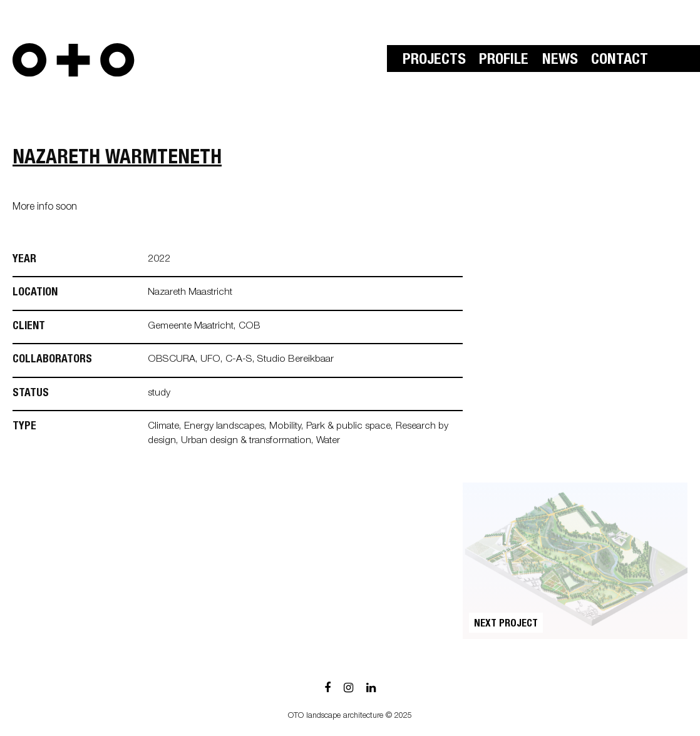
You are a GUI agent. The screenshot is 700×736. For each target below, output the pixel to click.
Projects (434, 61)
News (560, 61)
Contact (620, 61)
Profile (504, 61)
